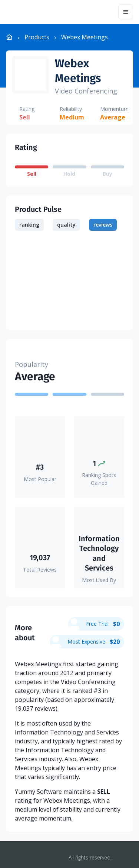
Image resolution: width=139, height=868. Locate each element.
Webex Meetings (78, 71)
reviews (103, 225)
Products (37, 37)
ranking (29, 225)
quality (66, 225)
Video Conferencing (86, 91)
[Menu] (126, 12)
